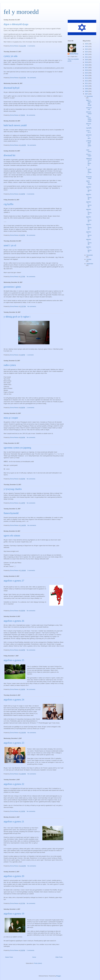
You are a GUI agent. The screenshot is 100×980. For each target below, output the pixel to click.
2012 (87, 81)
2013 (87, 78)
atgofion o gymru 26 (14, 621)
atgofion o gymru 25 (14, 660)
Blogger (59, 976)
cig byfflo (9, 204)
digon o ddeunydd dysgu (16, 24)
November (90, 255)
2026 (87, 44)
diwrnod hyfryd (11, 88)
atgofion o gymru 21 (14, 821)
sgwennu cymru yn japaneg (17, 448)
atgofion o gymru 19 (14, 914)
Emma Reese (74, 54)
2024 (87, 49)
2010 (87, 86)
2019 (87, 62)
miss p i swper (11, 418)
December (90, 96)
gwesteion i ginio (12, 287)
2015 (87, 73)
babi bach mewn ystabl (15, 125)
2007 (87, 94)
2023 (87, 52)
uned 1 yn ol (10, 245)
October (89, 259)
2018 (87, 65)
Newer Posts (9, 957)
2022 (87, 54)
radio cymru (10, 365)
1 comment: (31, 355)
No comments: (32, 78)
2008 (87, 91)
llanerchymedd (11, 513)
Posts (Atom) (38, 963)
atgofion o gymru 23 (14, 743)
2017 (87, 68)
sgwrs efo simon (12, 536)
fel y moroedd (21, 12)
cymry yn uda (11, 56)
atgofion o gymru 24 (14, 700)
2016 (87, 70)
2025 (87, 46)
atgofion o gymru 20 (14, 876)
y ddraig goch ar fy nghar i (17, 317)
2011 (87, 83)
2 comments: (32, 46)
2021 (87, 57)
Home (34, 957)
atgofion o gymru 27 (14, 581)
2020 (87, 60)
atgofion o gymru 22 (14, 784)
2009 (87, 89)
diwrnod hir (10, 155)
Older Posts (59, 957)
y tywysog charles (13, 489)
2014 (87, 75)
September (90, 264)
